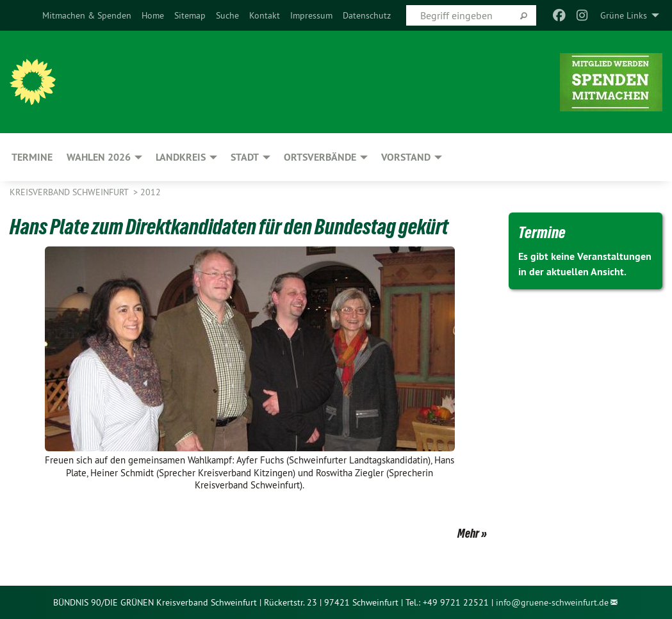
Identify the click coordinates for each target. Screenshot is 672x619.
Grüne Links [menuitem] (624, 15)
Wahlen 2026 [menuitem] (99, 157)
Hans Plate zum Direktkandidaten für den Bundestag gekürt (229, 227)
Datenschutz (367, 15)
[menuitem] (87, 15)
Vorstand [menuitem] (406, 157)
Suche (227, 15)
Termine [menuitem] (32, 157)
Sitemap (190, 15)
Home (153, 15)
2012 (151, 192)
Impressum (311, 15)
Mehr (468, 533)
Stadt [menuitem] (245, 157)
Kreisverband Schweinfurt (70, 192)
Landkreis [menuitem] (181, 157)
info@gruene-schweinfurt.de (552, 602)
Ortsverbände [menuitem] (320, 157)
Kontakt (265, 15)
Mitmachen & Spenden (87, 15)
